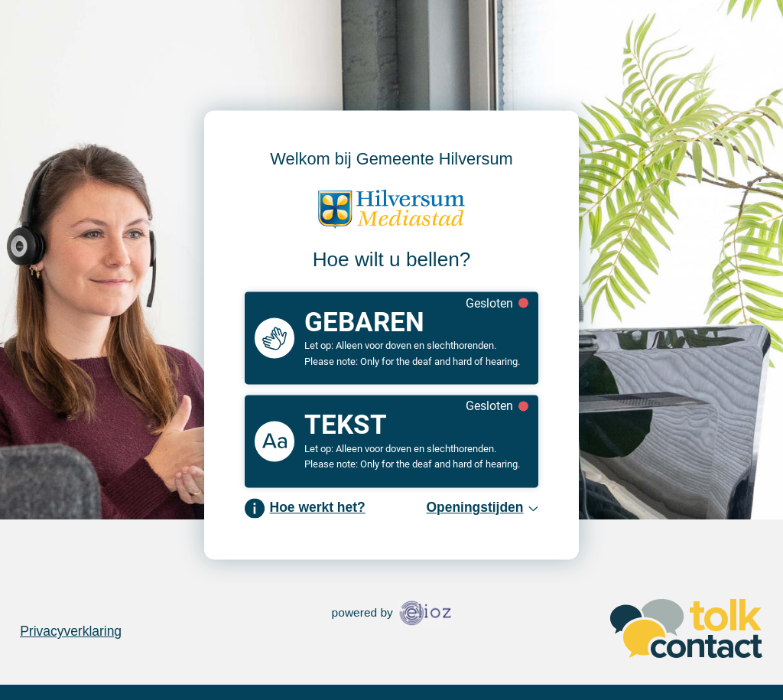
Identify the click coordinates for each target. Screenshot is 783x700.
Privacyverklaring (71, 631)
